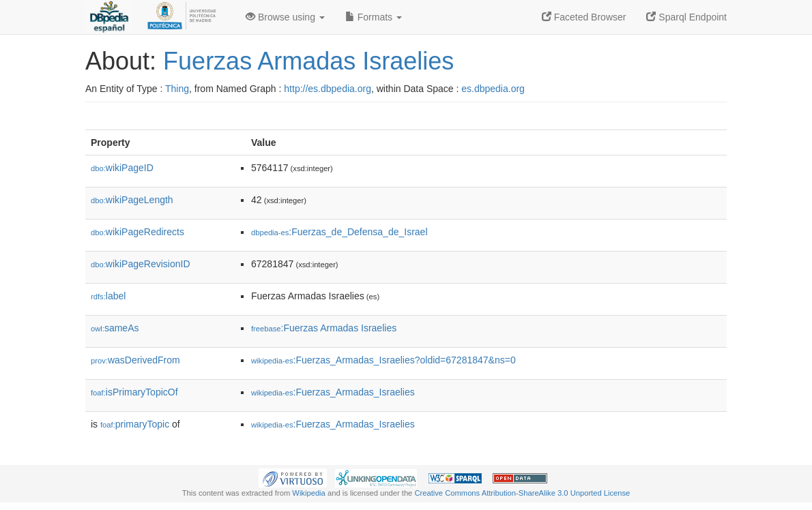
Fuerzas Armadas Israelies (308, 61)
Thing (177, 89)
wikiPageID (122, 168)
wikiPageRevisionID (141, 264)
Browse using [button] (285, 17)
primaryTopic (135, 424)
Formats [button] (374, 17)
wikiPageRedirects (137, 232)
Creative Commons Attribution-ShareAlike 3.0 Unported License (522, 493)
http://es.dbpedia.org (328, 89)
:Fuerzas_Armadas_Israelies (333, 392)
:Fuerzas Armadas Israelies (324, 328)
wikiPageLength (132, 200)
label (108, 296)
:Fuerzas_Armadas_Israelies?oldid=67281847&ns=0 (383, 360)
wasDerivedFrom (135, 360)
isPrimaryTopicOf (134, 392)
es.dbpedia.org (493, 89)
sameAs (115, 328)
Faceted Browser (584, 17)
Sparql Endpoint (686, 17)
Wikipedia (309, 493)
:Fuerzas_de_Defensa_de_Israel (339, 232)
